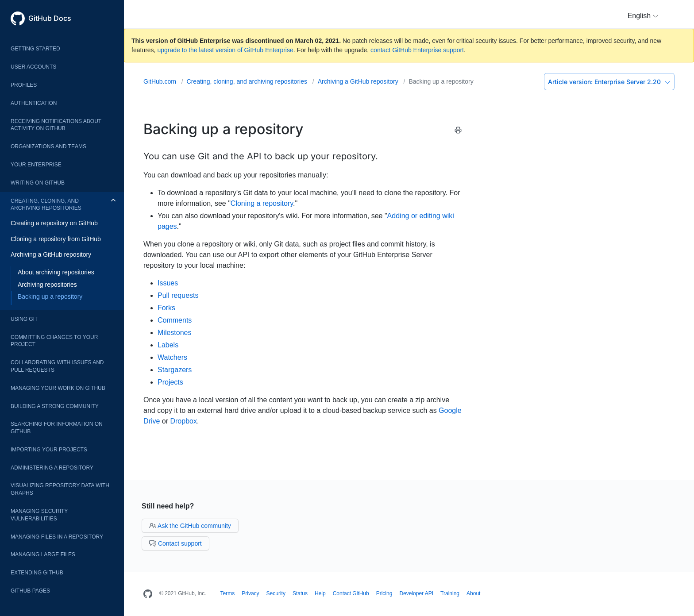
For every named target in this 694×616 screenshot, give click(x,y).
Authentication (34, 103)
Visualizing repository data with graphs (60, 489)
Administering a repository (52, 468)
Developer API (416, 593)
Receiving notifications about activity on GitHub (56, 125)
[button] (643, 16)
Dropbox (183, 421)
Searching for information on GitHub (57, 428)
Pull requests (178, 295)
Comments (175, 320)
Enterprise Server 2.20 (609, 82)
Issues (168, 283)
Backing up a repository (50, 296)
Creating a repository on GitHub (54, 223)
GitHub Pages (30, 591)
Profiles (24, 85)
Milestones (174, 333)
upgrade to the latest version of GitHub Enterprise (225, 50)
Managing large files (43, 554)
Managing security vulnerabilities (39, 515)
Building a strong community (55, 406)
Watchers (172, 357)
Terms (228, 593)
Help (320, 593)
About (473, 593)
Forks (166, 308)
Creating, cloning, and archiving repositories (46, 205)
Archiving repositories (47, 285)
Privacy (250, 593)
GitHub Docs (50, 18)
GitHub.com (161, 81)
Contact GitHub (351, 593)
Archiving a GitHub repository (51, 254)
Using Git (24, 319)
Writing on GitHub (38, 183)
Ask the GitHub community (190, 526)
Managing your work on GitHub (58, 388)
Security (276, 593)
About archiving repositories (56, 272)
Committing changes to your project (54, 341)
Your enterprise (36, 165)
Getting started (35, 49)
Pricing (384, 593)
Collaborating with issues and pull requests (57, 366)
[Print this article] (458, 132)
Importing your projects (49, 450)
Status (300, 593)
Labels (168, 345)
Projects (170, 382)
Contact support (175, 543)
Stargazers (175, 370)
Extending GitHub (37, 573)
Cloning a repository (262, 203)
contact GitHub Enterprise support (417, 50)
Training (450, 593)
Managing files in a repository (57, 537)
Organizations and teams (48, 146)
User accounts (33, 67)
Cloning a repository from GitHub (56, 239)
